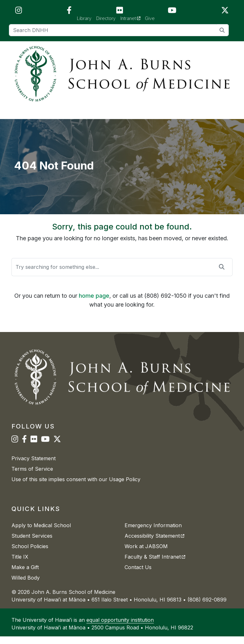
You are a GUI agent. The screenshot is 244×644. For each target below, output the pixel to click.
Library (84, 18)
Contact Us (138, 575)
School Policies (30, 554)
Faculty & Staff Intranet (155, 564)
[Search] (119, 30)
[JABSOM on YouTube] (172, 12)
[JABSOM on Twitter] (225, 12)
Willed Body (26, 585)
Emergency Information (153, 533)
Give (150, 18)
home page (94, 303)
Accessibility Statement (154, 543)
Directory (106, 18)
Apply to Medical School (41, 533)
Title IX (20, 564)
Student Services (32, 543)
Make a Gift (25, 575)
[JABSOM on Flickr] (120, 12)
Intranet (133, 18)
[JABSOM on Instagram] (19, 12)
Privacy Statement (34, 466)
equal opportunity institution (120, 627)
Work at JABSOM (146, 554)
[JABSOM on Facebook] (69, 12)
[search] (222, 30)
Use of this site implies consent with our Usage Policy (76, 487)
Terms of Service (32, 476)
